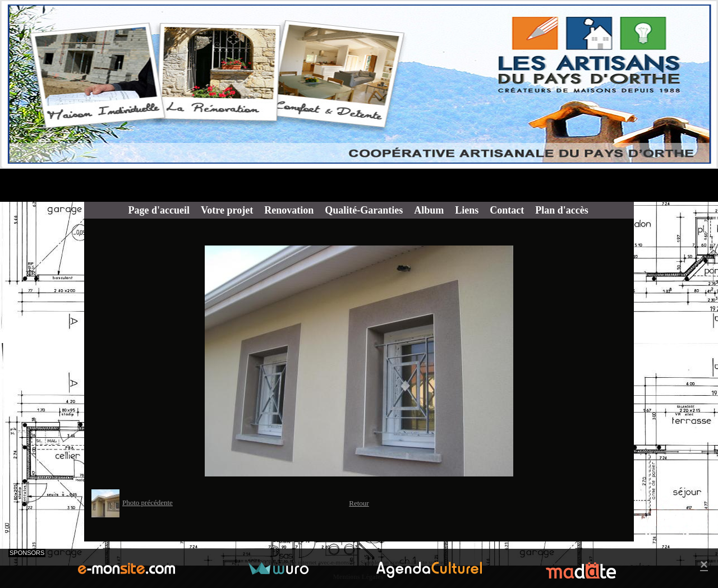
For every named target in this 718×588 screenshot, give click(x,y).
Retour (359, 503)
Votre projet (227, 210)
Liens (467, 210)
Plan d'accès (562, 210)
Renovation (289, 210)
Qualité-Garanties (364, 210)
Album (429, 210)
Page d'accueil (159, 210)
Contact (507, 210)
